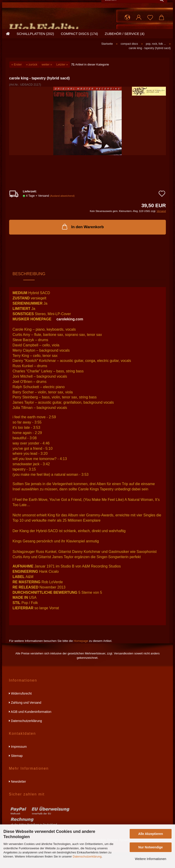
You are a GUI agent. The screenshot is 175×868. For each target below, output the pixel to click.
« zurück (32, 80)
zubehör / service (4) (125, 54)
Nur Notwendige (151, 847)
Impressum (18, 762)
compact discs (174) (79, 54)
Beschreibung (29, 290)
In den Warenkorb (82, 242)
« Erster (17, 80)
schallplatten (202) (35, 54)
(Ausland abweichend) (62, 211)
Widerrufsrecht (20, 709)
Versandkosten (124, 669)
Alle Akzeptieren (151, 834)
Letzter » (62, 80)
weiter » (47, 80)
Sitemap (16, 771)
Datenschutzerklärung (87, 856)
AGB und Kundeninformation (30, 727)
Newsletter (17, 797)
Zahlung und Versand (25, 718)
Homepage (81, 657)
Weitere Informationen (151, 859)
